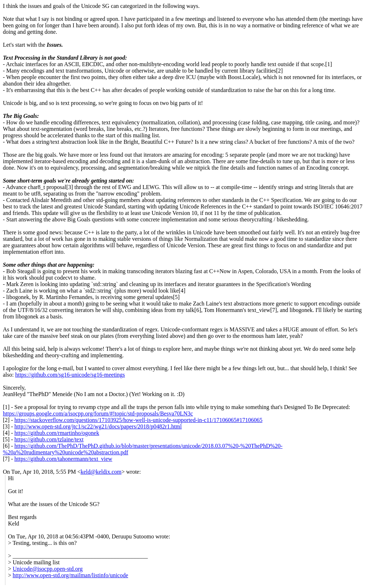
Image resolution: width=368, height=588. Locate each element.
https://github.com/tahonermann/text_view (63, 459)
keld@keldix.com (101, 472)
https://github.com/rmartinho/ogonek (57, 433)
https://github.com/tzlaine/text (49, 439)
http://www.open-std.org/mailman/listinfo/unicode (70, 575)
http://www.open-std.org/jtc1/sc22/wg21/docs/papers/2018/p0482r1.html (98, 426)
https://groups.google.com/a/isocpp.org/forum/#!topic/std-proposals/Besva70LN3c (98, 414)
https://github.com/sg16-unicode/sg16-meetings (70, 375)
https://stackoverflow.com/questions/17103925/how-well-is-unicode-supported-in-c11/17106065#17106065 (138, 420)
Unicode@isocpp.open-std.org (48, 569)
